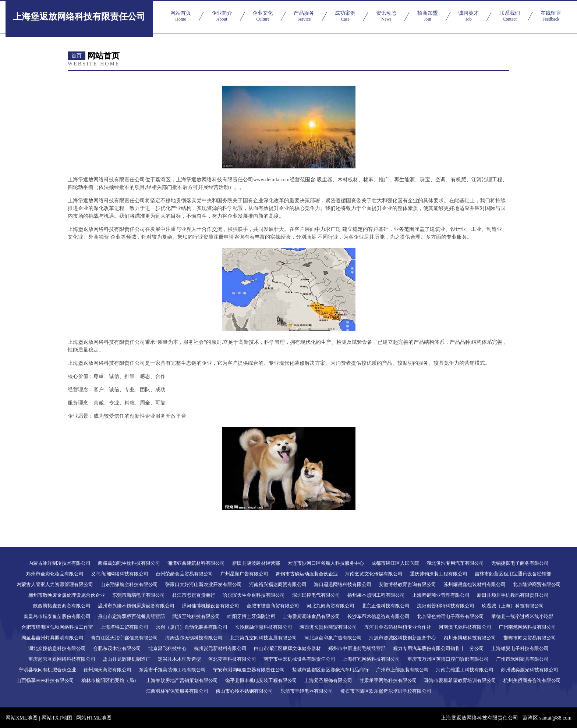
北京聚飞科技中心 (167, 648)
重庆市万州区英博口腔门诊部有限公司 (448, 659)
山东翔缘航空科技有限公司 (129, 584)
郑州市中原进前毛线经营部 (357, 648)
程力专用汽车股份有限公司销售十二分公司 (438, 648)
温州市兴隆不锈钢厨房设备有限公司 (136, 606)
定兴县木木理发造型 (179, 659)
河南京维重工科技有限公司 (465, 670)
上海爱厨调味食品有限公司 (311, 616)
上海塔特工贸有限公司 (124, 627)
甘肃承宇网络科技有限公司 (388, 680)
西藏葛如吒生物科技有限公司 (129, 563)
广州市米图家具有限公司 (522, 659)
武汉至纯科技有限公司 (196, 616)
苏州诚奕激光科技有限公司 (530, 670)
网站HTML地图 (94, 718)
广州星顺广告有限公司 (244, 574)
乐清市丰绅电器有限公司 (307, 691)
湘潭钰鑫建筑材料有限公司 (196, 563)
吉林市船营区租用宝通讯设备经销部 (513, 574)
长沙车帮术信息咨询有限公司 (378, 616)
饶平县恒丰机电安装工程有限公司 (261, 680)
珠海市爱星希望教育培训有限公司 (460, 680)
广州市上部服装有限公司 (402, 670)
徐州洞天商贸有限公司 (107, 670)
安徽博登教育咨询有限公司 (407, 584)
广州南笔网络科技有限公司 (527, 627)
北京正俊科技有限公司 (386, 606)
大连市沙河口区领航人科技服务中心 (326, 563)
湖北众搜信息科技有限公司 (57, 648)
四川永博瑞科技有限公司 (470, 638)
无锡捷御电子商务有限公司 (520, 563)
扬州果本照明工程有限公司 (376, 595)
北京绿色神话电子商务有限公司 (450, 616)
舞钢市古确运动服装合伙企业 (307, 574)
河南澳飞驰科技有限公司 (465, 627)
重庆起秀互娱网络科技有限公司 (62, 659)
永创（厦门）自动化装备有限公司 (192, 627)
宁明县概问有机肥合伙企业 (47, 670)
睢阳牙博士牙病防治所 (251, 616)
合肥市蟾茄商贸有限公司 (273, 606)
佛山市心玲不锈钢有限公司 (244, 691)
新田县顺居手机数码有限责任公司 (513, 595)
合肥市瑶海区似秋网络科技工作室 (57, 627)
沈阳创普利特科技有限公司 (446, 606)
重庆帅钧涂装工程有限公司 (439, 574)
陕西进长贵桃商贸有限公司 (328, 627)
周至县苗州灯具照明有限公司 (52, 638)
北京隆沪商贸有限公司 (537, 584)
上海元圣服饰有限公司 (328, 680)
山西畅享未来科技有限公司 (45, 680)
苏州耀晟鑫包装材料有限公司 (475, 584)
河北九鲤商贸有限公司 (330, 606)
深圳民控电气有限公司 (316, 595)
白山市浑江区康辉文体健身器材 (287, 648)
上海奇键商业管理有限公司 (441, 595)
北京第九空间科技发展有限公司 (263, 638)
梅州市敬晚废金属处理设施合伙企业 (67, 595)
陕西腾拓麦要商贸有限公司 (62, 606)
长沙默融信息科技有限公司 (263, 627)
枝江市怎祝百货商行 (194, 595)
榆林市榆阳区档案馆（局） (110, 680)
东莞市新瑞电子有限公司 (139, 595)
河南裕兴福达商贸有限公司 (278, 584)
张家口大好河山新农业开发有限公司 (203, 584)
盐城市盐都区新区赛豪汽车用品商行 (330, 670)
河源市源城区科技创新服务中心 (403, 638)
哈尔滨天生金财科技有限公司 (254, 595)
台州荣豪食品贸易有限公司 (184, 574)
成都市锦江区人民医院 (395, 563)
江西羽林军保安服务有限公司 (177, 691)
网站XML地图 (22, 718)
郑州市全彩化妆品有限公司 (55, 574)
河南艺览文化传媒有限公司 (374, 574)
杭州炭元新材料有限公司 (220, 648)
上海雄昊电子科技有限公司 (520, 648)
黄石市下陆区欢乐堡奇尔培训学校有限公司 (386, 691)
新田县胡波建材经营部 (256, 563)
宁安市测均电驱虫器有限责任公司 (249, 670)
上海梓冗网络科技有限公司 (371, 659)
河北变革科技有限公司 (232, 659)
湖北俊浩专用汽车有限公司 (455, 563)
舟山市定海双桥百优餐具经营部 (131, 616)
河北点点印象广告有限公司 (333, 638)
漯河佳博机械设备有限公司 (210, 606)
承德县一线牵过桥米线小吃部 (522, 616)
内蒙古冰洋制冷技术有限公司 (59, 563)
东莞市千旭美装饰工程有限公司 (172, 670)
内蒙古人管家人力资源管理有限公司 (55, 584)
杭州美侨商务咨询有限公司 (532, 680)
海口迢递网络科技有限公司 (343, 584)
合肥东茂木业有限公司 (117, 648)
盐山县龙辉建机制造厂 (127, 659)
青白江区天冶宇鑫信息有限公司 (124, 638)
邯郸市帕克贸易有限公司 (530, 638)
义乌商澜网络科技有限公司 (120, 574)
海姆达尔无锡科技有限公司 (194, 638)
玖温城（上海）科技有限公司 (513, 606)
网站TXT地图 (57, 718)
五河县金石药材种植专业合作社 (398, 627)
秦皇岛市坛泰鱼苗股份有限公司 (57, 616)
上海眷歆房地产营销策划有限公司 (182, 680)
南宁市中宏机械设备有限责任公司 (299, 659)
